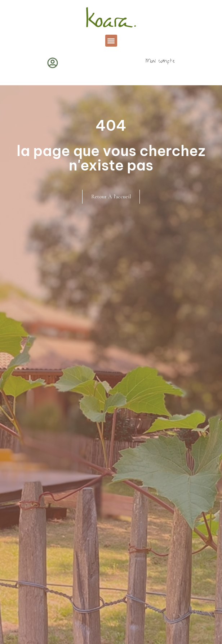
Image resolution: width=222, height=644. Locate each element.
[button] (111, 41)
